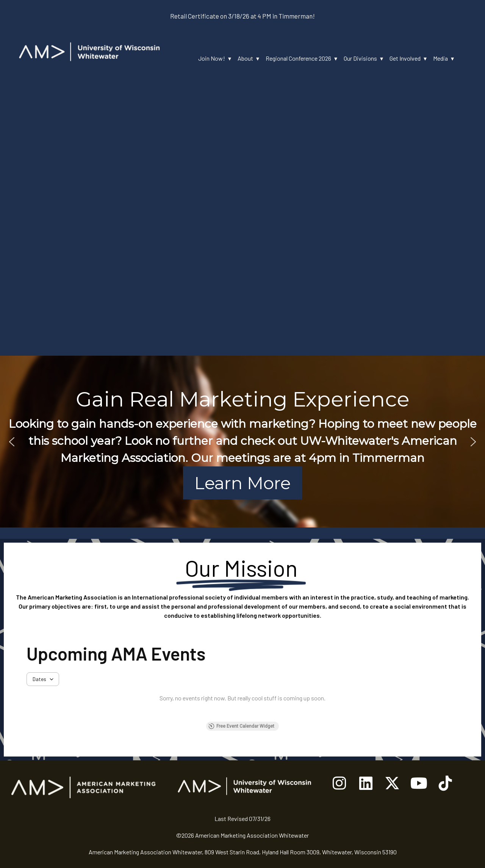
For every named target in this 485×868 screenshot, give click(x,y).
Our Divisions (360, 58)
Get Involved (405, 58)
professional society (197, 597)
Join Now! (212, 58)
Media (440, 58)
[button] (12, 442)
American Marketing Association (72, 597)
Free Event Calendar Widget (241, 726)
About (245, 58)
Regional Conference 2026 (298, 58)
